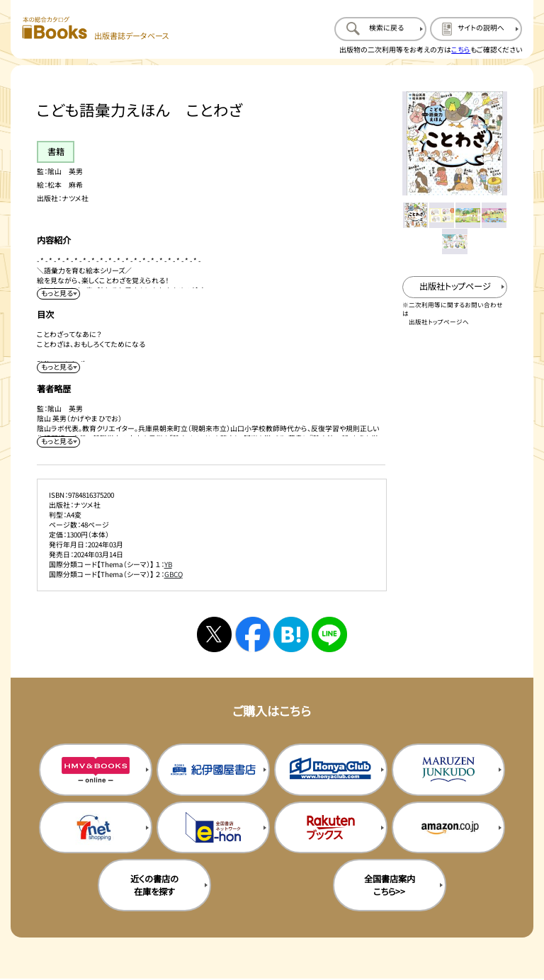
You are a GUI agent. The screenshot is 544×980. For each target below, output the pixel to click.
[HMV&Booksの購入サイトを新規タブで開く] (96, 770)
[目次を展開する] (58, 367)
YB (168, 564)
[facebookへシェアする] (253, 634)
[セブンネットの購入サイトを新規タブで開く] (96, 828)
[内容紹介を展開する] (58, 294)
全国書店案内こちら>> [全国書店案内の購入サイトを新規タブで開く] (390, 885)
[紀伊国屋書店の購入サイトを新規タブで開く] (213, 770)
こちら (461, 50)
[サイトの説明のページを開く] (476, 29)
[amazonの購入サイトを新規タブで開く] (448, 828)
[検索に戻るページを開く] (380, 29)
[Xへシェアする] (214, 634)
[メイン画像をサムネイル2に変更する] (442, 215)
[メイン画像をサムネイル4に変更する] (494, 215)
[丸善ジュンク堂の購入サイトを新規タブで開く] (448, 770)
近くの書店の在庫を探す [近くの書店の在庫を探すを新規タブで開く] (154, 885)
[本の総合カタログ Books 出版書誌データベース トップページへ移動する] (96, 29)
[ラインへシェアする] (329, 634)
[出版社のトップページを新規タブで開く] (454, 287)
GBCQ (174, 574)
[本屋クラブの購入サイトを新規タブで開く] (331, 770)
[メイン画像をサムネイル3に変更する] (468, 215)
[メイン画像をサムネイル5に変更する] (454, 241)
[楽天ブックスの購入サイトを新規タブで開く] (331, 828)
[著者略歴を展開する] (58, 442)
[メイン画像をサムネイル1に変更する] (415, 215)
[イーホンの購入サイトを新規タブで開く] (213, 828)
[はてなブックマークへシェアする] (291, 634)
